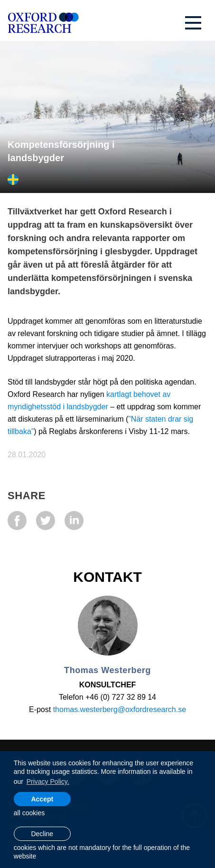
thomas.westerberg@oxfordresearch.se (120, 709)
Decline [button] (42, 834)
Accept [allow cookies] (42, 799)
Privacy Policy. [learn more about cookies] (48, 781)
